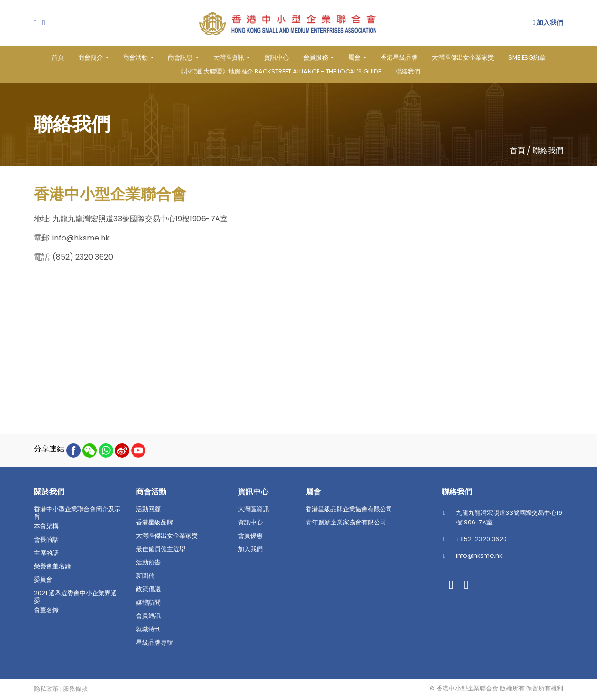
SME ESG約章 (527, 57)
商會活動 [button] (136, 57)
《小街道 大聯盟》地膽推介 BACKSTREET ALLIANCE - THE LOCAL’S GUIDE (279, 71)
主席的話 (46, 553)
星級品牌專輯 (154, 643)
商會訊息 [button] (181, 57)
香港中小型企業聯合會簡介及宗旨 (77, 513)
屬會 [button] (355, 57)
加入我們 (548, 22)
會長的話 (46, 540)
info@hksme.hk (81, 238)
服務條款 (75, 689)
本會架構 (46, 526)
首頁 (58, 57)
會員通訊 (148, 616)
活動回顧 (148, 509)
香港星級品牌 (399, 57)
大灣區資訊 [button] (229, 57)
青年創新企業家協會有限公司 (346, 522)
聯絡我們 (408, 71)
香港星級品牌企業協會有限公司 (349, 509)
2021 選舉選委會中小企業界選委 (75, 597)
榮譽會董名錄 (52, 566)
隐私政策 (46, 689)
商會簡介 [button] (91, 57)
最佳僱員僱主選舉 (161, 549)
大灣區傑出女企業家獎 (463, 57)
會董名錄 (46, 610)
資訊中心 (277, 57)
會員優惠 (250, 536)
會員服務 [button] (316, 57)
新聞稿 (145, 576)
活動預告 (148, 563)
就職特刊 (148, 629)
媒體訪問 (148, 603)
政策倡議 (148, 589)
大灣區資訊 (253, 509)
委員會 (43, 580)
